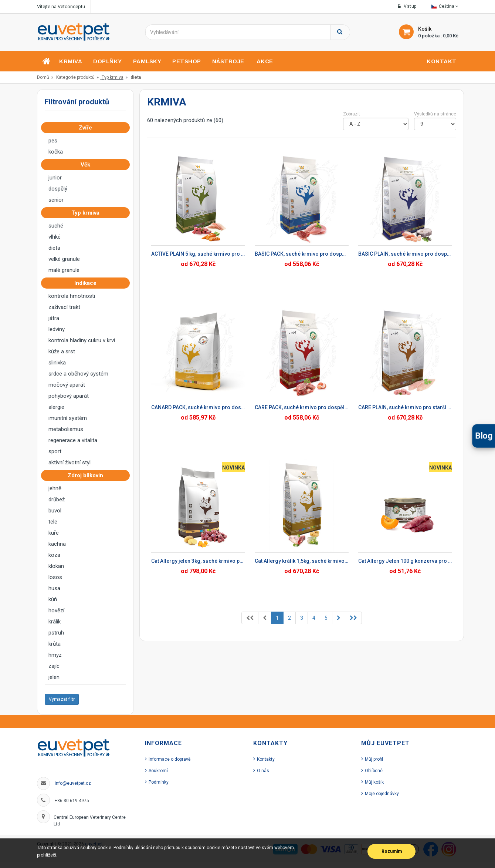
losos (55, 577)
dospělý (58, 189)
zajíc (54, 666)
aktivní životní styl (69, 462)
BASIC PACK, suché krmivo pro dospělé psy (302, 254)
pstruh (56, 633)
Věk (88, 165)
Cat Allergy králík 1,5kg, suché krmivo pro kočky (302, 561)
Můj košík (374, 782)
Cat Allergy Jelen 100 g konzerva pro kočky (405, 561)
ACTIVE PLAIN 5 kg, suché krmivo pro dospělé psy (198, 254)
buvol (55, 511)
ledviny (57, 329)
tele (53, 522)
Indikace (88, 283)
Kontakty (266, 759)
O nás (263, 771)
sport (55, 451)
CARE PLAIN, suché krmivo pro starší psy (405, 407)
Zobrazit (352, 114)
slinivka (57, 363)
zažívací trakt (64, 307)
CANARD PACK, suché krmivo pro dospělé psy (198, 407)
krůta (55, 644)
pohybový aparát (69, 396)
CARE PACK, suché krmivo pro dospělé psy (302, 407)
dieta (54, 248)
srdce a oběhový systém (78, 374)
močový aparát (67, 385)
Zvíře (88, 128)
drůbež (57, 499)
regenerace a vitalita (73, 440)
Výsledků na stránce (435, 114)
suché (56, 226)
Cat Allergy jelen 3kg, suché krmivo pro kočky (198, 561)
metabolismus (66, 429)
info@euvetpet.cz (73, 783)
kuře (54, 533)
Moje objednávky (382, 794)
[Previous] (250, 618)
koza (54, 555)
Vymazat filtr (62, 699)
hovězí (56, 610)
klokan (56, 566)
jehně (55, 488)
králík (55, 622)
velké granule (64, 259)
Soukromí (158, 771)
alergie (56, 407)
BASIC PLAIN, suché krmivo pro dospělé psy (405, 254)
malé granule (64, 270)
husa (54, 588)
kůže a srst (62, 351)
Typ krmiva (113, 77)
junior (55, 178)
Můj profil (374, 759)
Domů (43, 77)
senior (56, 200)
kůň (53, 599)
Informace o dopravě (169, 759)
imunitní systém (68, 418)
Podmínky (159, 782)
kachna (57, 544)
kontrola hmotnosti (72, 296)
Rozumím (392, 851)
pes (53, 141)
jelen (54, 677)
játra (54, 318)
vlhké (55, 237)
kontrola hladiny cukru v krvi (82, 340)
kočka (56, 152)
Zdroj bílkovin (88, 475)
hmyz (55, 655)
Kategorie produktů (75, 77)
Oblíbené (374, 771)
